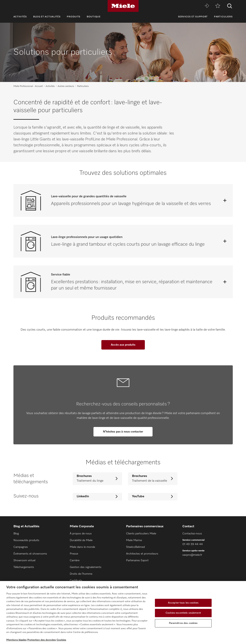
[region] (123, 613)
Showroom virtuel (24, 560)
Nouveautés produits (26, 540)
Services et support (193, 17)
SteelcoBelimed (135, 547)
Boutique (94, 17)
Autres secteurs (66, 86)
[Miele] (123, 6)
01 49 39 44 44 (193, 544)
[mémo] (218, 6)
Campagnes (21, 547)
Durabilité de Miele (81, 540)
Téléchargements (24, 567)
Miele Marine (134, 540)
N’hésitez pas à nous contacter (123, 432)
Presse (74, 554)
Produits (74, 17)
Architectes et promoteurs (142, 554)
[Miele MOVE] (207, 6)
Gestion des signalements (86, 567)
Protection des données (42, 640)
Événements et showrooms (30, 554)
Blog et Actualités (47, 17)
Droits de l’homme (81, 574)
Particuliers (223, 17)
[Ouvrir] (225, 200)
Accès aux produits (123, 345)
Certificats (76, 581)
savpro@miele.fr (192, 555)
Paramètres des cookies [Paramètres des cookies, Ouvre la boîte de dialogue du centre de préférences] (183, 623)
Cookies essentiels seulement (183, 613)
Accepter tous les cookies (183, 603)
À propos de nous (81, 534)
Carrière (75, 560)
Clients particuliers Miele (141, 534)
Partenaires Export (137, 560)
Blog (16, 534)
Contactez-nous (192, 534)
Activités (20, 17)
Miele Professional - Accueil (28, 86)
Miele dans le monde (82, 547)
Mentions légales (16, 640)
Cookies (61, 640)
